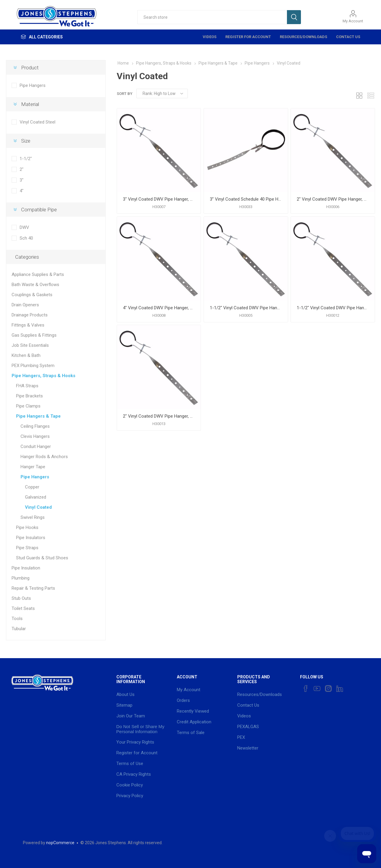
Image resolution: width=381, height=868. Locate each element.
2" (22, 169)
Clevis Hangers (35, 436)
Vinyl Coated (38, 507)
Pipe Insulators (31, 538)
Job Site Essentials (30, 345)
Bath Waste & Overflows (35, 285)
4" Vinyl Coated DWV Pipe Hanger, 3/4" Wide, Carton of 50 (159, 308)
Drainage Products (30, 315)
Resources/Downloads (303, 37)
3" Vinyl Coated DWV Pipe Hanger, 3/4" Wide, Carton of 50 (159, 199)
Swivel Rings (33, 517)
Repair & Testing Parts (33, 588)
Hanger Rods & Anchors (44, 457)
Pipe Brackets (29, 396)
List (371, 95)
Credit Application (194, 722)
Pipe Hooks (27, 527)
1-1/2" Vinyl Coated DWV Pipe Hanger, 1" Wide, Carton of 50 (333, 308)
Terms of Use (130, 764)
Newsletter (248, 748)
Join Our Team (131, 716)
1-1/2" (26, 159)
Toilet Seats (23, 608)
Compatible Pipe (39, 210)
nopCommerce (60, 843)
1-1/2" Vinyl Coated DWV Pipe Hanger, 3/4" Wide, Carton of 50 (246, 308)
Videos (210, 37)
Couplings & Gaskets (32, 295)
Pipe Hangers (33, 85)
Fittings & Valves (28, 325)
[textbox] (212, 17)
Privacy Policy (130, 796)
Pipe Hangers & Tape (38, 416)
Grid (359, 95)
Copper (32, 487)
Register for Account (248, 37)
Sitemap (124, 705)
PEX (241, 737)
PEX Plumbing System (33, 366)
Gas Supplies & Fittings (34, 335)
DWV (24, 227)
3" (22, 180)
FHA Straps (27, 386)
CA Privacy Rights (134, 774)
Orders (183, 700)
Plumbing (21, 578)
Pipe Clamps (28, 406)
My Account (353, 21)
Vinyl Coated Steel (38, 122)
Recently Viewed (193, 711)
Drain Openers (25, 305)
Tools (17, 619)
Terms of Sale (191, 733)
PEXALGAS (248, 727)
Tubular (19, 629)
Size (26, 141)
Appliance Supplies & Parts (38, 274)
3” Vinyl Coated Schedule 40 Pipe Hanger (246, 199)
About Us (125, 694)
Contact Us (348, 37)
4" (22, 191)
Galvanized (36, 497)
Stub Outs (21, 598)
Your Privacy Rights (135, 742)
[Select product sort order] (162, 93)
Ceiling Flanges (35, 426)
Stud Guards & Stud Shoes (42, 558)
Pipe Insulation (26, 568)
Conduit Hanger (36, 447)
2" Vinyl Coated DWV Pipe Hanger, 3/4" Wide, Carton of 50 (333, 199)
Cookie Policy (130, 785)
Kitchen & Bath (26, 355)
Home (123, 63)
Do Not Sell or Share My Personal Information (140, 729)
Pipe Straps (27, 548)
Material (30, 104)
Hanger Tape (33, 467)
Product (30, 68)
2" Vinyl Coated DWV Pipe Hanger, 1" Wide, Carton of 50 (159, 416)
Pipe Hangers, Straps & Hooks (43, 376)
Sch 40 (26, 238)
